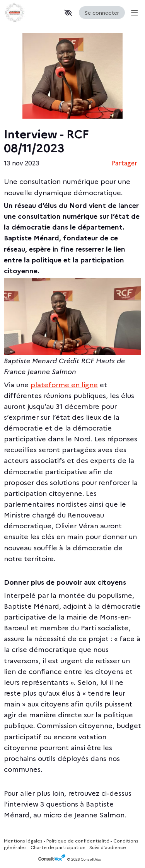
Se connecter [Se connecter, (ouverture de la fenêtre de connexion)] (102, 12)
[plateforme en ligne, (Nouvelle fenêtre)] (64, 384)
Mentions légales (23, 840)
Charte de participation (58, 847)
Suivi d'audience (108, 847)
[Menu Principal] (133, 13)
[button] (68, 13)
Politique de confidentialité (78, 840)
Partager (125, 163)
